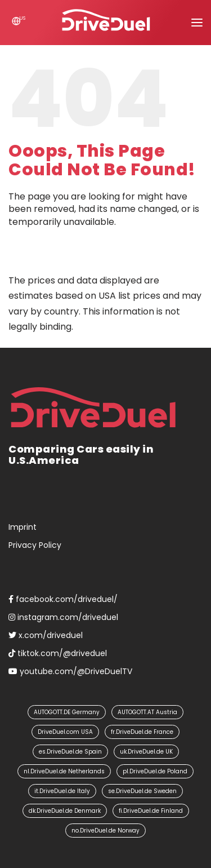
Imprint (23, 527)
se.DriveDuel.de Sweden (142, 791)
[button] (197, 23)
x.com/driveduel (46, 635)
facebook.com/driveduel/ (63, 599)
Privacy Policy (35, 545)
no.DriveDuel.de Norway (105, 831)
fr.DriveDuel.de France (142, 732)
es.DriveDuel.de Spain (70, 752)
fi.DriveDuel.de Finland (151, 811)
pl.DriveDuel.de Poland (155, 771)
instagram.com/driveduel (63, 617)
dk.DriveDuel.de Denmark (65, 811)
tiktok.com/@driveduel (58, 653)
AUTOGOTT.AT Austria (147, 712)
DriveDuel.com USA (65, 732)
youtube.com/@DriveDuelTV (70, 671)
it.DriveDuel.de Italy (62, 791)
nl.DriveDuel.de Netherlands (64, 771)
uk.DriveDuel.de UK (146, 752)
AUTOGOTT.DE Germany (67, 712)
